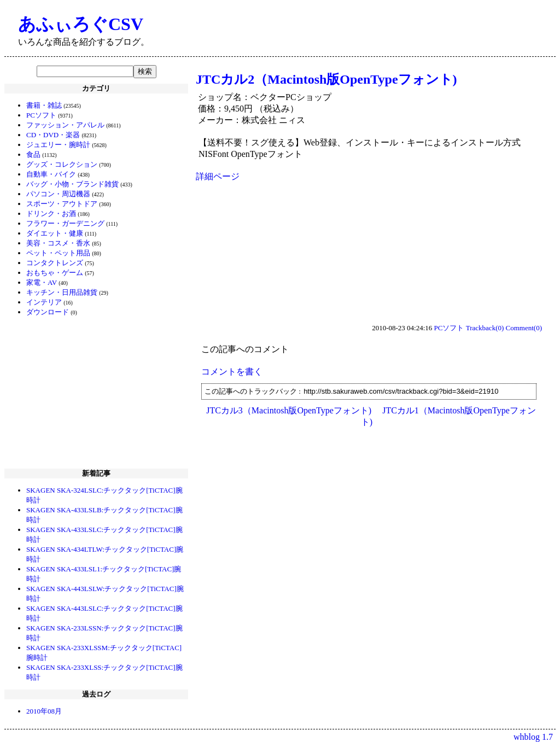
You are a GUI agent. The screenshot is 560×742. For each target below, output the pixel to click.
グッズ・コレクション (62, 164)
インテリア (44, 302)
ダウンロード (48, 312)
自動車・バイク (51, 174)
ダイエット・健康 (55, 233)
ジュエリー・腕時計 (58, 145)
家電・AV (42, 282)
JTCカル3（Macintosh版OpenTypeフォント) (289, 410)
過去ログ (96, 694)
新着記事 (96, 473)
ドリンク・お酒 (51, 214)
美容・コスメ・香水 (58, 243)
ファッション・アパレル (65, 125)
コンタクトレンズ (55, 263)
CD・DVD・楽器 (53, 135)
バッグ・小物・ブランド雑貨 (72, 184)
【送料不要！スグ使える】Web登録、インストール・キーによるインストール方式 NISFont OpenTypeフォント (364, 148)
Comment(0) (524, 328)
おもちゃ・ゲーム (55, 273)
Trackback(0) (485, 328)
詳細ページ (218, 176)
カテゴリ (96, 88)
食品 (33, 154)
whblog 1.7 (533, 737)
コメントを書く (232, 372)
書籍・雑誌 (44, 105)
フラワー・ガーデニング (65, 223)
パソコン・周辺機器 (58, 194)
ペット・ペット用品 (58, 253)
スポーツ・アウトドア (62, 204)
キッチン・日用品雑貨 (62, 292)
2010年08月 (44, 711)
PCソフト (41, 115)
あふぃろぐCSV (81, 24)
